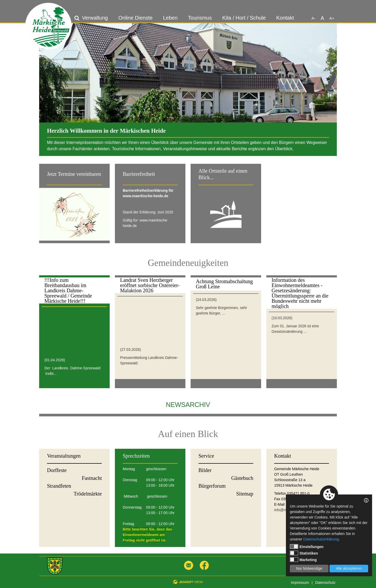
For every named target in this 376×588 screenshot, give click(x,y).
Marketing (303, 560)
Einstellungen (307, 546)
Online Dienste (135, 18)
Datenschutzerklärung (321, 539)
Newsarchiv (188, 405)
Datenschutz (325, 583)
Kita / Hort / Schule (244, 18)
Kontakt (285, 18)
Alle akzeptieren (349, 568)
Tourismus (200, 18)
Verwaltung (95, 18)
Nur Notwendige (309, 568)
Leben (170, 18)
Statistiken (304, 553)
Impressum (300, 583)
